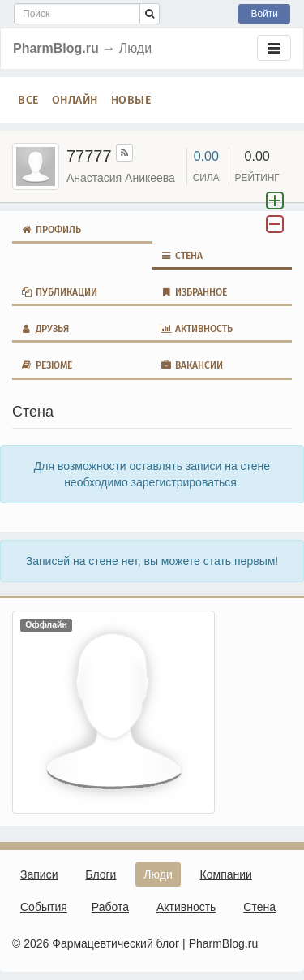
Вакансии (192, 365)
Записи (39, 874)
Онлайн (75, 100)
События (44, 907)
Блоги (101, 874)
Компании (226, 874)
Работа (110, 907)
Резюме (46, 365)
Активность (197, 329)
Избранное (194, 292)
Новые (131, 100)
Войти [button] (264, 14)
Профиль (51, 230)
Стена (182, 256)
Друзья (45, 329)
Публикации (59, 292)
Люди (158, 874)
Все (28, 100)
